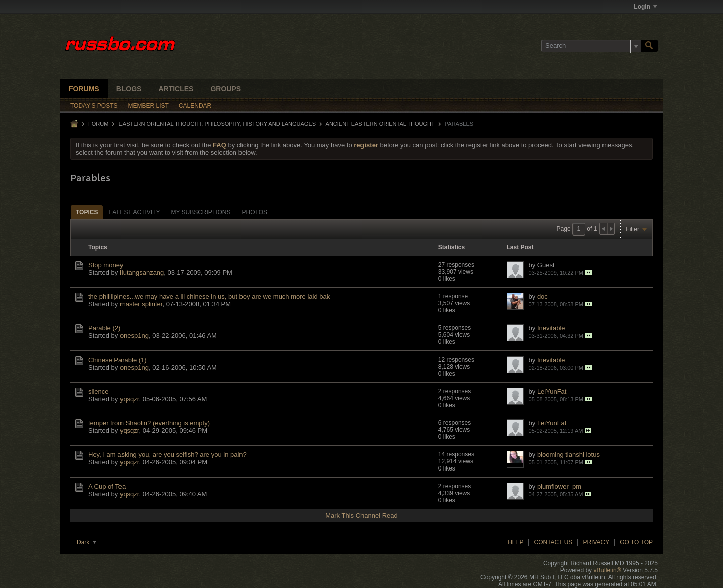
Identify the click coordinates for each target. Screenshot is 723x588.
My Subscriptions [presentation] (201, 212)
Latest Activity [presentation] (134, 212)
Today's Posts (94, 106)
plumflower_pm (559, 486)
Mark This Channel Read (361, 515)
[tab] (87, 212)
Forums (84, 89)
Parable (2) (104, 328)
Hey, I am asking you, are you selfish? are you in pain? (167, 455)
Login (645, 7)
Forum (98, 124)
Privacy (596, 542)
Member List (148, 106)
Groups (226, 89)
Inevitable (551, 328)
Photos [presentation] (255, 212)
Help (515, 542)
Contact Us (553, 542)
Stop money (106, 265)
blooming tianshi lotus (569, 455)
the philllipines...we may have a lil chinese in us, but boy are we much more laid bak (209, 297)
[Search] (591, 46)
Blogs (129, 89)
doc (543, 297)
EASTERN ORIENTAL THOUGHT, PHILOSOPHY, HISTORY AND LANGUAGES (217, 124)
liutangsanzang (142, 272)
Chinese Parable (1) (117, 360)
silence (98, 391)
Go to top (636, 542)
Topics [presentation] (87, 212)
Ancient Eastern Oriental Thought (380, 124)
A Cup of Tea (107, 486)
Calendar (195, 106)
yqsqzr (130, 399)
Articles (176, 89)
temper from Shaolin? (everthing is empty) (149, 423)
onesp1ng (134, 336)
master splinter (141, 304)
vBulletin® (607, 570)
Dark (87, 542)
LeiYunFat (552, 391)
